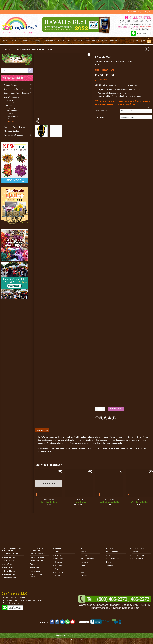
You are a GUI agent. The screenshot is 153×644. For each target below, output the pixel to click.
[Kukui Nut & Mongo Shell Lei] (109, 483)
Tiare (57, 552)
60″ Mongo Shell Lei (79, 502)
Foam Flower (48, 41)
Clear (150, 108)
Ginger (83, 569)
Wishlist (110, 565)
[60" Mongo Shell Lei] (79, 483)
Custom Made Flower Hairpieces (13, 549)
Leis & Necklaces (38, 49)
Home (5, 41)
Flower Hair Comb (37, 557)
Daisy (57, 576)
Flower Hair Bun (36, 568)
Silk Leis (50, 49)
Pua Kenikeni (60, 559)
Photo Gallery (137, 559)
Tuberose (85, 576)
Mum (83, 572)
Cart (108, 555)
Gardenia (59, 565)
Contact (114, 41)
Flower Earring (36, 571)
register (86, 448)
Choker (10, 114)
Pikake (83, 552)
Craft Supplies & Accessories (16, 89)
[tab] (42, 430)
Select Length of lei (101, 111)
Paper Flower (10, 574)
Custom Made (64, 41)
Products (15, 41)
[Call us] (67, 622)
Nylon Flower (10, 571)
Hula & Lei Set (11, 108)
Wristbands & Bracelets (13, 135)
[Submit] (30, 71)
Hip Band (9, 106)
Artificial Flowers (11, 85)
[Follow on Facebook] (52, 622)
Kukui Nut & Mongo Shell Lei (109, 502)
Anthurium (85, 548)
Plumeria (59, 548)
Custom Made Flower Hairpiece (16, 93)
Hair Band (9, 100)
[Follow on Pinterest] (73, 622)
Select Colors (100, 117)
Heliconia (85, 562)
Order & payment (100, 41)
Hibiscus (59, 562)
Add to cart (116, 409)
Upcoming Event (138, 555)
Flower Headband (37, 564)
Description (42, 430)
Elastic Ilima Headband (49, 502)
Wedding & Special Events (14, 127)
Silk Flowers (9, 561)
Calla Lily (84, 565)
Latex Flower (9, 568)
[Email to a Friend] (105, 418)
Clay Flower (9, 564)
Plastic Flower (10, 578)
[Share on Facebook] (97, 418)
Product (11, 49)
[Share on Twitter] (101, 418)
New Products (112, 552)
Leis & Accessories (23, 49)
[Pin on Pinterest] (110, 418)
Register (148, 12)
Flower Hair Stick (37, 561)
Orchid (58, 555)
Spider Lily (59, 572)
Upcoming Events (82, 41)
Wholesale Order (31, 41)
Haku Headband (12, 103)
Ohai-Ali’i (84, 555)
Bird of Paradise (87, 559)
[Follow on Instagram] (57, 622)
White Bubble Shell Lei (139, 502)
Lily (57, 569)
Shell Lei (11, 119)
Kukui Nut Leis (13, 116)
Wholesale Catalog (11, 131)
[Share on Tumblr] (114, 418)
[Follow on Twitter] (62, 622)
